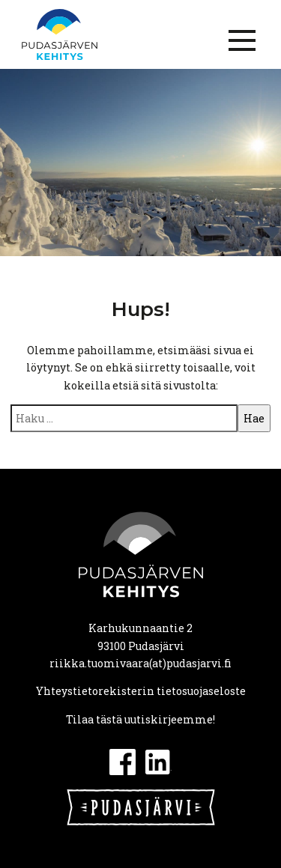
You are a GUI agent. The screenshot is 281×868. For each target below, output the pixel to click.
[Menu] (242, 40)
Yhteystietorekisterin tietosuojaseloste (141, 691)
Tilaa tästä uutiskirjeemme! (140, 719)
